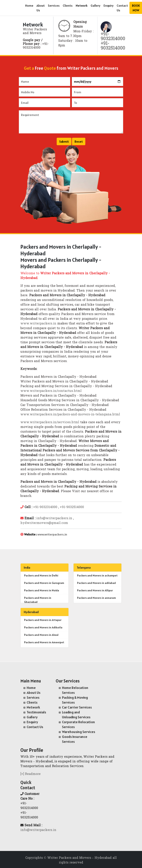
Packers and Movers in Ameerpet (44, 642)
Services (54, 5)
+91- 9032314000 (113, 37)
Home (29, 5)
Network (82, 5)
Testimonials (36, 712)
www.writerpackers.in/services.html (50, 422)
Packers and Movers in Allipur (95, 590)
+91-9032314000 (45, 507)
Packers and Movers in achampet (97, 575)
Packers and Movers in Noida (42, 590)
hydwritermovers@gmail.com (44, 523)
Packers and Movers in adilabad (96, 583)
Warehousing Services (79, 732)
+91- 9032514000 (113, 46)
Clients (68, 5)
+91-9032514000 (72, 507)
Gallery (96, 5)
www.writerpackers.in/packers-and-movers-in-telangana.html (70, 415)
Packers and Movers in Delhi (41, 575)
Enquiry (109, 5)
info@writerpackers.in (54, 518)
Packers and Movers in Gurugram (44, 583)
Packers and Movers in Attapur (43, 620)
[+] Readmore (30, 774)
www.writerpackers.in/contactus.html (51, 391)
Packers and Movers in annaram (96, 598)
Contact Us (122, 8)
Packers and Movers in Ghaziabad (38, 600)
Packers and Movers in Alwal (41, 635)
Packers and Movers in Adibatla (43, 627)
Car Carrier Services (77, 707)
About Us (41, 8)
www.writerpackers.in (38, 324)
